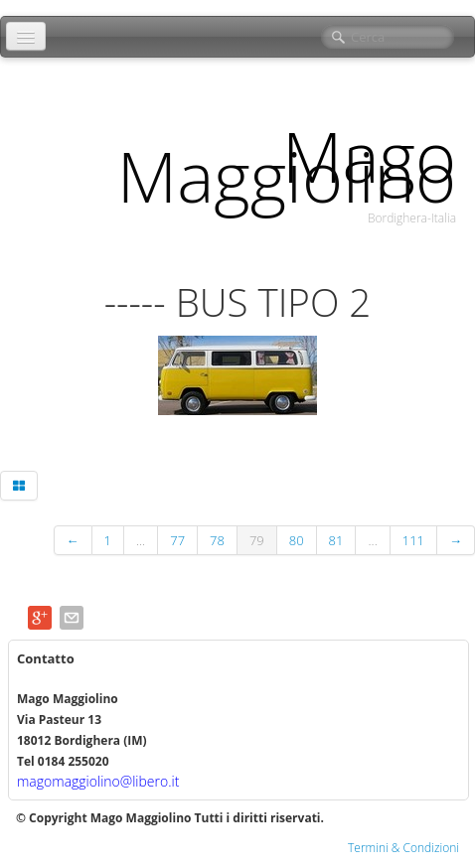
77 (177, 540)
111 (413, 540)
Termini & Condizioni (403, 848)
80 (297, 540)
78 (217, 540)
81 (336, 540)
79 (257, 540)
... (141, 540)
